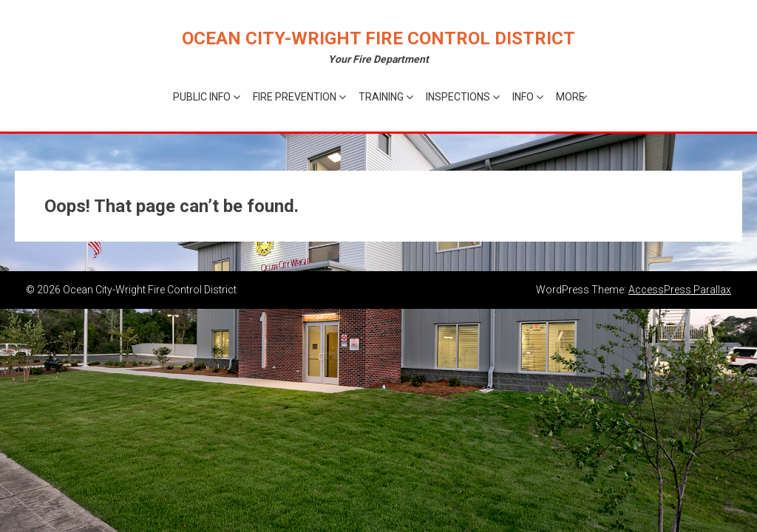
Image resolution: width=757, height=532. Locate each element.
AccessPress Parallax (680, 290)
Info (523, 97)
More (570, 97)
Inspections (458, 97)
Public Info (202, 97)
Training (381, 97)
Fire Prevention (295, 97)
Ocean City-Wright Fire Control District (378, 38)
